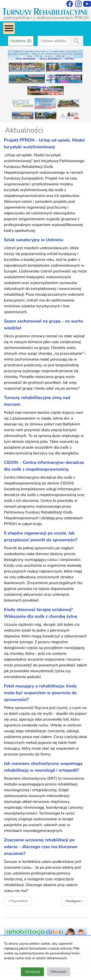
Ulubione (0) (21, 41)
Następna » (74, 901)
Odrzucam (58, 972)
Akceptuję (32, 972)
